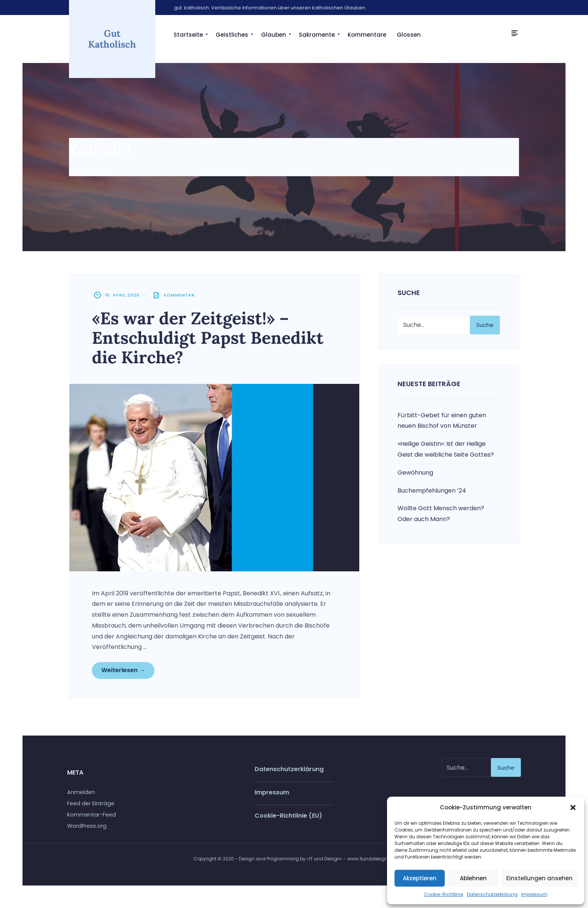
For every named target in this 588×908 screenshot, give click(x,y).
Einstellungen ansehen (539, 878)
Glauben (274, 35)
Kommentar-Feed (91, 815)
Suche (485, 325)
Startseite (188, 35)
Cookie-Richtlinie (444, 894)
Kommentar (179, 295)
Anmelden (81, 792)
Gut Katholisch (112, 39)
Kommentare (367, 35)
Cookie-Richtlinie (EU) (288, 816)
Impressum (534, 894)
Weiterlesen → (123, 670)
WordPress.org (87, 826)
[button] (573, 808)
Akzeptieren (420, 878)
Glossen (409, 35)
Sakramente (317, 35)
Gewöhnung (415, 473)
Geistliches (232, 35)
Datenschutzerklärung (492, 894)
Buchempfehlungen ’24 (432, 491)
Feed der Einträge (91, 803)
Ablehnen (473, 878)
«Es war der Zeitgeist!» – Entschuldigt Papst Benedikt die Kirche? (208, 338)
